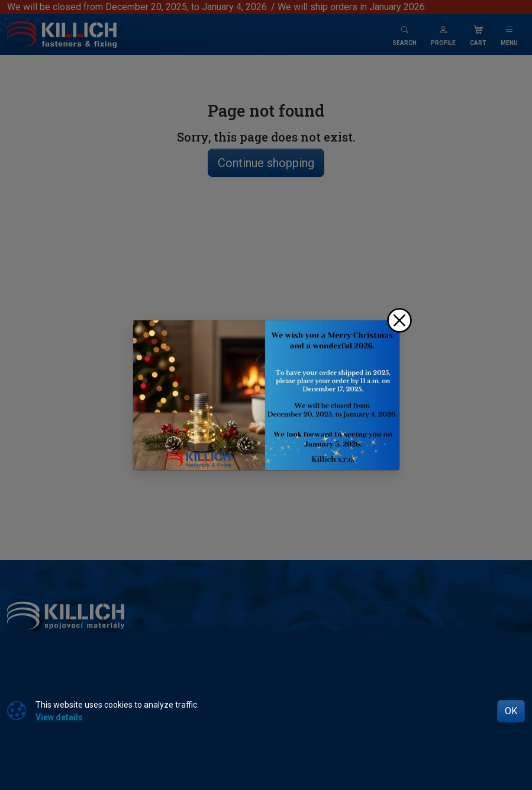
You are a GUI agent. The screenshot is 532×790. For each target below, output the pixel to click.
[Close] (399, 320)
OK (511, 711)
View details (59, 717)
